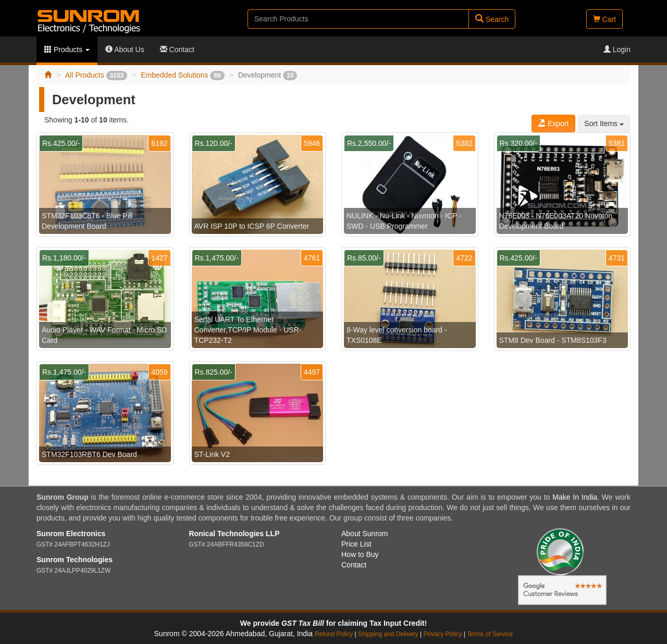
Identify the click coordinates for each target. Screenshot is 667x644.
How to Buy (360, 554)
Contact (177, 49)
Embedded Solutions (182, 75)
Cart (604, 19)
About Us (125, 49)
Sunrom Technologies (75, 560)
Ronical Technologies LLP (234, 534)
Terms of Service (490, 634)
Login (617, 49)
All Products (96, 75)
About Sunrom (365, 534)
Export (553, 123)
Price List (356, 544)
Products (67, 49)
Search (492, 19)
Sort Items (604, 123)
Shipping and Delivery (388, 634)
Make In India (575, 497)
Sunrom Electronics (71, 534)
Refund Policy (334, 634)
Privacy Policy (442, 634)
